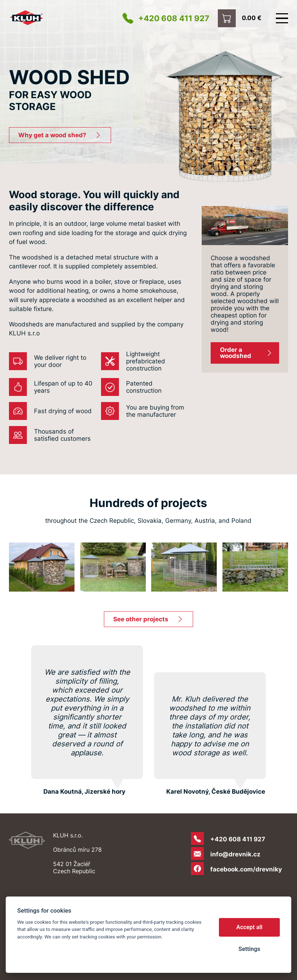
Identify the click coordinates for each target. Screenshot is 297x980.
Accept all (250, 927)
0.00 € (252, 18)
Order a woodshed (236, 353)
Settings (249, 949)
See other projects (141, 619)
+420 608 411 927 (174, 18)
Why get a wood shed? (52, 135)
